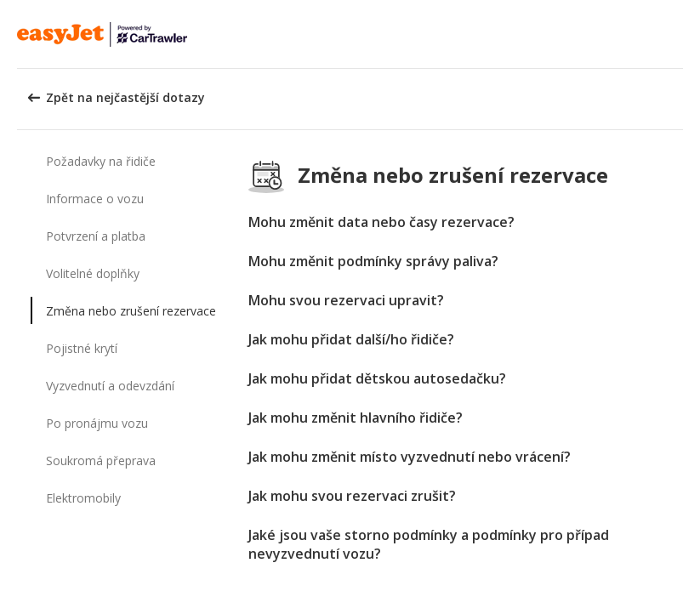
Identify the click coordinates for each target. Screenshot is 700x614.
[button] (681, 34)
